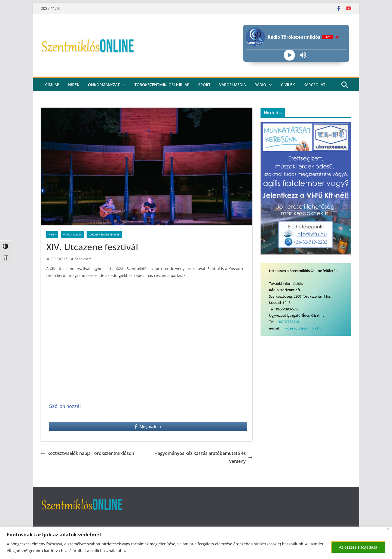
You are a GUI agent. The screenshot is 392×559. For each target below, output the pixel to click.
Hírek (74, 85)
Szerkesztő (83, 259)
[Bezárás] (388, 529)
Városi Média (72, 234)
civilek (288, 85)
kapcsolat (314, 85)
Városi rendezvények (104, 234)
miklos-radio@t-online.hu (301, 328)
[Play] (289, 55)
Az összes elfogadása (358, 547)
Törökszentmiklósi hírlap (162, 85)
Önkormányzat (104, 85)
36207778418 (288, 322)
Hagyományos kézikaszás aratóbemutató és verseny (203, 457)
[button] (123, 85)
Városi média (232, 85)
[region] (196, 543)
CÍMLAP (52, 85)
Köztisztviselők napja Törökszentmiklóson (88, 453)
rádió (260, 85)
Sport (204, 85)
